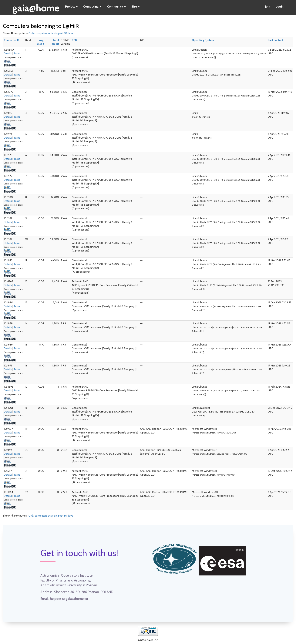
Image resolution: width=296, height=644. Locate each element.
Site (135, 7)
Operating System (203, 40)
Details (8, 53)
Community (116, 7)
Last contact (275, 40)
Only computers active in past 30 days (51, 33)
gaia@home (36, 7)
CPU (74, 40)
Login (280, 7)
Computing (92, 7)
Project (71, 7)
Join (268, 7)
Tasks (17, 53)
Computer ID (11, 40)
